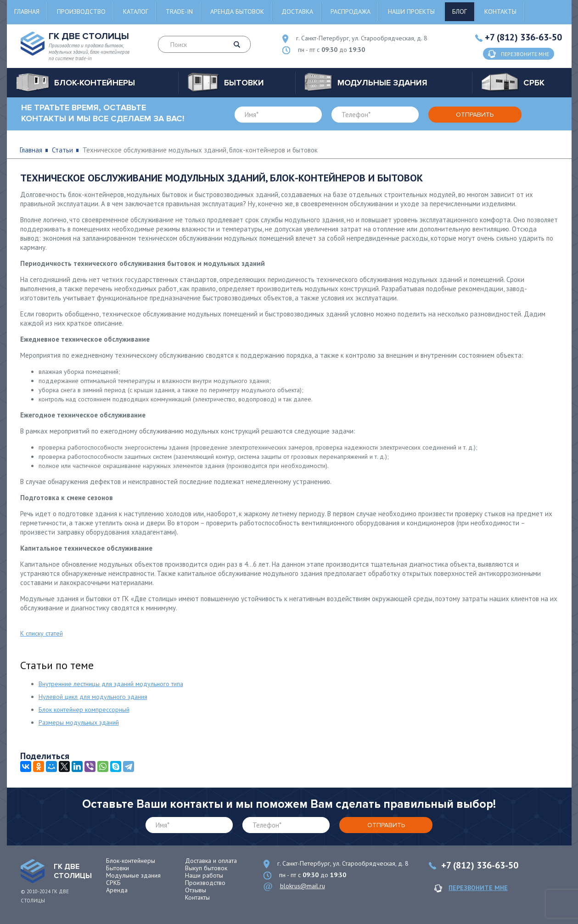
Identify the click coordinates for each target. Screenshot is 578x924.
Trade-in (179, 11)
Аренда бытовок (237, 11)
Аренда (117, 890)
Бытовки (118, 868)
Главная (27, 11)
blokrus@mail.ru (303, 886)
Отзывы (196, 890)
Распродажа (351, 11)
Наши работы (204, 875)
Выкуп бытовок (206, 868)
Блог (460, 11)
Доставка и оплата (211, 861)
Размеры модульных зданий (79, 722)
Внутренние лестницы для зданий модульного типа (111, 684)
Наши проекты (411, 11)
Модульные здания (133, 875)
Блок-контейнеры (131, 861)
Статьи (62, 150)
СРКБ (113, 883)
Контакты (500, 11)
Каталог (136, 11)
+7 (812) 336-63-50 (523, 37)
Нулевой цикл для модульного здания (93, 697)
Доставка (297, 11)
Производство (81, 11)
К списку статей (42, 633)
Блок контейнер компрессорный (84, 710)
